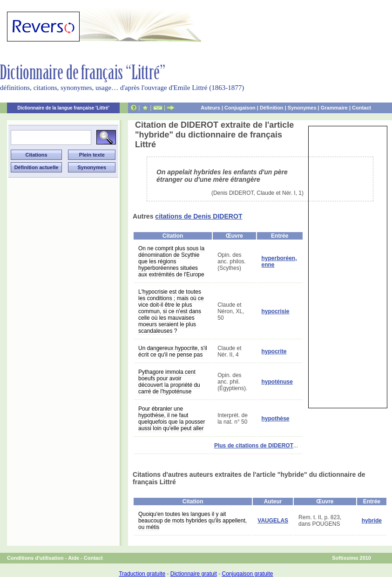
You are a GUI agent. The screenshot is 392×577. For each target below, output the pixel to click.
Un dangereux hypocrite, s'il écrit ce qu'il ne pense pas (173, 351)
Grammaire (334, 108)
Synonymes (302, 108)
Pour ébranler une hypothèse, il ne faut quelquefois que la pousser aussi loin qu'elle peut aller (172, 419)
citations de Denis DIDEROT (199, 216)
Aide (74, 558)
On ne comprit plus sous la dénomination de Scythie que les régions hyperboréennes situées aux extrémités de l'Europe (171, 261)
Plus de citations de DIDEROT (254, 446)
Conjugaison (240, 108)
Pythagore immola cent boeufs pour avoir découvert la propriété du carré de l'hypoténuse (169, 382)
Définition (272, 108)
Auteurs (210, 108)
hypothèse (276, 419)
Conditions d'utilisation (35, 558)
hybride (372, 521)
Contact (362, 108)
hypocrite (274, 351)
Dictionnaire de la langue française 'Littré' (63, 108)
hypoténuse (277, 382)
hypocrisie (276, 311)
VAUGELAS (273, 521)
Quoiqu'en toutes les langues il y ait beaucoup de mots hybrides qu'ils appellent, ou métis (193, 521)
